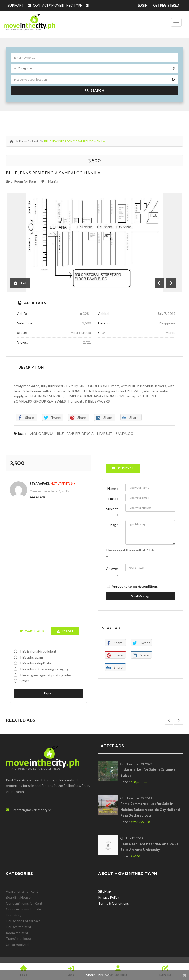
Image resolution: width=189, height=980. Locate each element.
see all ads (37, 497)
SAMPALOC (124, 434)
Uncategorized (17, 944)
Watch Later (32, 631)
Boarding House (18, 897)
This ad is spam (31, 657)
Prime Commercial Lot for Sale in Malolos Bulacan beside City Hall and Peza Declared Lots (150, 810)
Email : (113, 499)
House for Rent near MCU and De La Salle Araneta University (149, 847)
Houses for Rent (19, 927)
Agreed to (135, 586)
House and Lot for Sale (23, 921)
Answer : (112, 571)
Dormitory (14, 915)
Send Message (141, 596)
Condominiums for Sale (24, 909)
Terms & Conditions (114, 903)
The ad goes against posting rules (46, 675)
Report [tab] (65, 631)
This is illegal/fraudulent (38, 651)
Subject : (112, 512)
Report (48, 693)
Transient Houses (20, 939)
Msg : (114, 525)
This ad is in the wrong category (44, 669)
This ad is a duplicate (35, 663)
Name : (113, 489)
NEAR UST (105, 434)
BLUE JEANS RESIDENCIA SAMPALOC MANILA (53, 173)
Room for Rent (29, 141)
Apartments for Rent (22, 891)
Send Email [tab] (123, 468)
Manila (53, 181)
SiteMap (105, 891)
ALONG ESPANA (42, 434)
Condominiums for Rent (24, 903)
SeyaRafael (40, 484)
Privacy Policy (109, 897)
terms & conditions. (143, 586)
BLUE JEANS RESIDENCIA (75, 434)
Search (95, 90)
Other (24, 681)
